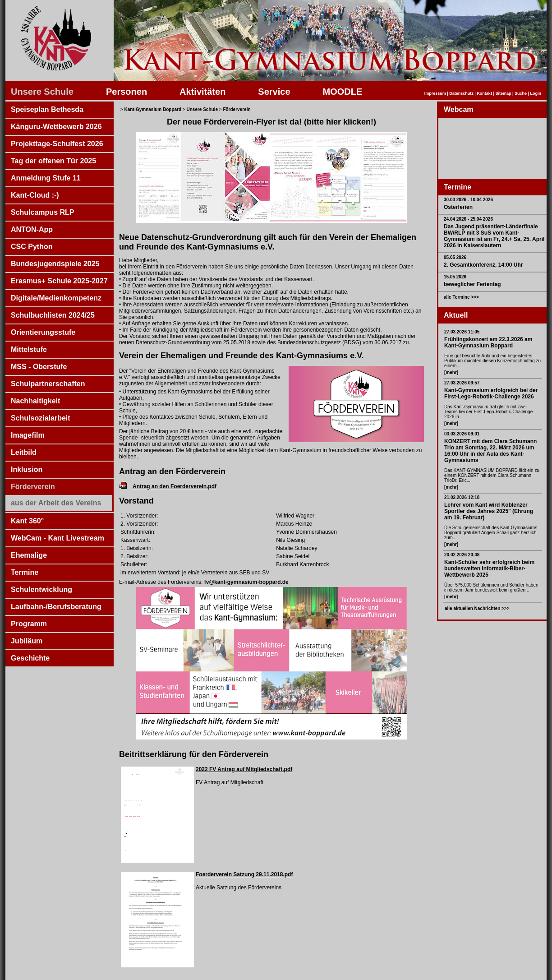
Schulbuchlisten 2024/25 (53, 315)
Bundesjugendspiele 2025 (55, 264)
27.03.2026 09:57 (462, 383)
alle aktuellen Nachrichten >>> (477, 608)
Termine (25, 572)
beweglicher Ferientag (472, 284)
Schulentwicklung (41, 589)
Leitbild (24, 452)
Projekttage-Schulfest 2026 (57, 144)
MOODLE (343, 92)
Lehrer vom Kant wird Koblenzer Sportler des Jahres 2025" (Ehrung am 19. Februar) (489, 511)
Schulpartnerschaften (48, 384)
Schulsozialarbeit (41, 418)
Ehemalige (29, 555)
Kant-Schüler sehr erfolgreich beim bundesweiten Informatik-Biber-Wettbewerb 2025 (489, 569)
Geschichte (30, 658)
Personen (126, 92)
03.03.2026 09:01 (462, 434)
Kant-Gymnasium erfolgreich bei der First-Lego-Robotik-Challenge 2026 (491, 393)
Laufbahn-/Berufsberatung (56, 607)
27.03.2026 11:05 (462, 332)
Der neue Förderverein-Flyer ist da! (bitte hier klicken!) (271, 122)
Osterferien (458, 207)
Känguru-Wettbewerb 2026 (56, 127)
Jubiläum (27, 641)
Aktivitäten (202, 92)
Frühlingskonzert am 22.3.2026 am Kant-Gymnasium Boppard (488, 342)
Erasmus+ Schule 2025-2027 (59, 281)
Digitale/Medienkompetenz (56, 298)
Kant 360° (27, 521)
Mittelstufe (29, 349)
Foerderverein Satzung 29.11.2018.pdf (244, 874)
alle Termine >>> (461, 297)
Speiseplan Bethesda (47, 109)
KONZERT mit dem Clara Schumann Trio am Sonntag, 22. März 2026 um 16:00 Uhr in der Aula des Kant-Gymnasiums (490, 451)
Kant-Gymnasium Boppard (153, 109)
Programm (29, 624)
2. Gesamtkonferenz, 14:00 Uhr (483, 265)
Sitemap (503, 93)
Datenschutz (461, 93)
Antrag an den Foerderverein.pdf (175, 486)
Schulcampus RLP (42, 212)
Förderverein (33, 487)
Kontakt (484, 93)
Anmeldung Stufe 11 (46, 178)
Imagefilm (28, 435)
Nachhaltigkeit (35, 401)
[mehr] (451, 372)
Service (274, 92)
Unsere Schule (42, 92)
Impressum (435, 93)
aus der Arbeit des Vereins (56, 503)
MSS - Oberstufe (39, 367)
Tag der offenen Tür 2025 (53, 161)
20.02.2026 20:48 (462, 555)
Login (536, 93)
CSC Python (32, 247)
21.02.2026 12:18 (462, 497)
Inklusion (27, 469)
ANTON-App (32, 229)
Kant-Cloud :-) (35, 195)
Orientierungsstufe (43, 332)
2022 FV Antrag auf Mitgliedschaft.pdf (244, 769)
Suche (521, 93)
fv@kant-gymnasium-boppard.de (245, 582)
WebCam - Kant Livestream (57, 538)
